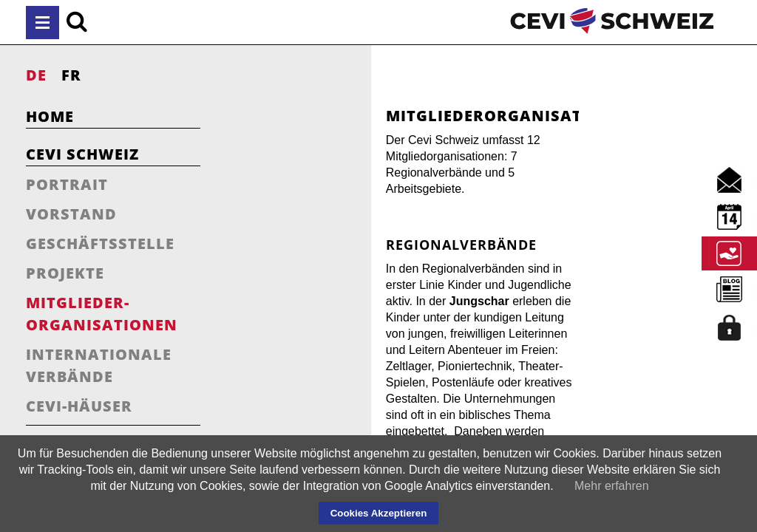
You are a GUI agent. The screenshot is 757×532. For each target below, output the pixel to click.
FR (71, 75)
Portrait (67, 184)
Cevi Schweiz (82, 154)
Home (50, 116)
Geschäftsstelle (100, 243)
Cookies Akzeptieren (379, 513)
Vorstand (71, 214)
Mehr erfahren (612, 486)
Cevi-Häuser (79, 406)
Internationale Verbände (99, 365)
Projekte (65, 273)
